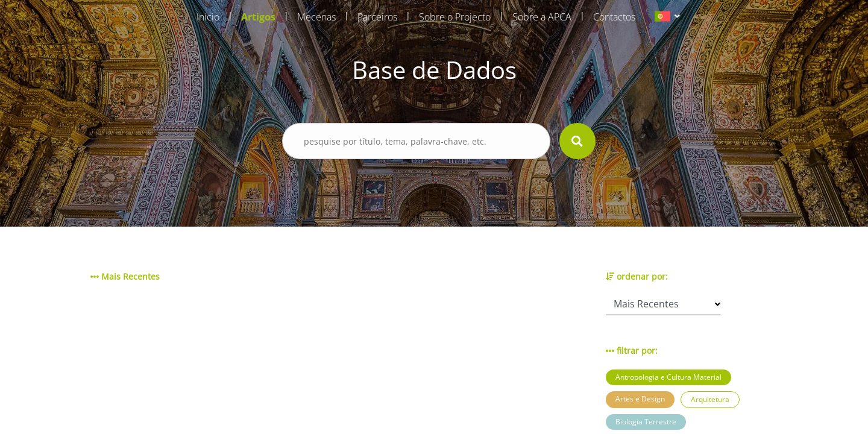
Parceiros (377, 17)
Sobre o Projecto (455, 17)
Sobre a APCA (542, 17)
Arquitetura (710, 399)
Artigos (258, 17)
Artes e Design (640, 399)
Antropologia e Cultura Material (668, 377)
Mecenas (316, 17)
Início (208, 17)
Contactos (614, 17)
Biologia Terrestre (646, 422)
